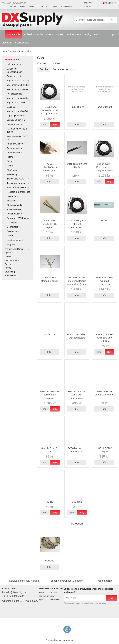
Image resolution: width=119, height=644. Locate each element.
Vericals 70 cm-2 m (16, 120)
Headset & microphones (18, 192)
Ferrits (98, 34)
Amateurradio (14, 34)
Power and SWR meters (18, 218)
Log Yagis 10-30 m (16, 116)
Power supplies (14, 214)
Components (13, 231)
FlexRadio (12, 170)
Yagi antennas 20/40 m (18, 89)
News (31, 6)
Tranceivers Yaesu (19, 183)
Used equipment (15, 240)
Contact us (42, 6)
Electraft (11, 201)
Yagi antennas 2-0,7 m (18, 81)
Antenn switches (15, 144)
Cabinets (11, 107)
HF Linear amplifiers (19, 188)
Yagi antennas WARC (17, 111)
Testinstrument (74, 34)
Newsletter (55, 599)
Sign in (54, 6)
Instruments (13, 196)
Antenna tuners (14, 148)
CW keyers (12, 222)
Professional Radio (33, 34)
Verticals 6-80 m (15, 124)
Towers (49, 34)
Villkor (22, 6)
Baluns (10, 161)
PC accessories (14, 94)
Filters (10, 157)
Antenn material (14, 153)
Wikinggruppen (66, 640)
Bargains (11, 244)
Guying (88, 34)
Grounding (7, 43)
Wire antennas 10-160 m (18, 138)
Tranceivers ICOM (19, 179)
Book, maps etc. (15, 76)
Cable (10, 236)
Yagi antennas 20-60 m (18, 85)
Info (44, 124)
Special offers (22, 43)
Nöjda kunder (66, 6)
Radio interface (14, 209)
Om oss (13, 6)
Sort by (44, 69)
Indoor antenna (14, 64)
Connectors (12, 227)
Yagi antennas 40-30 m (18, 98)
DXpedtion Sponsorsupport (15, 70)
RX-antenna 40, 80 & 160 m (17, 130)
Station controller (15, 205)
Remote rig (12, 174)
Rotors (10, 166)
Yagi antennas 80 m (16, 103)
